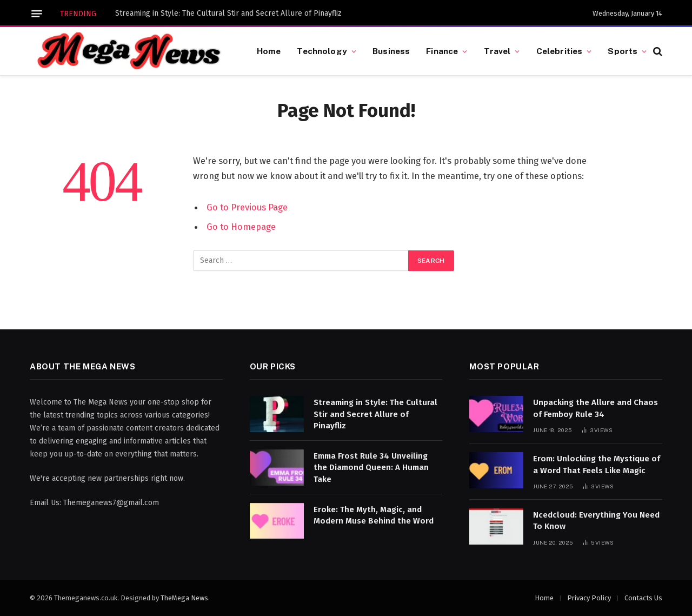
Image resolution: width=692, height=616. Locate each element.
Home (269, 51)
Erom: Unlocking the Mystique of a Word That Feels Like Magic (597, 464)
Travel (497, 51)
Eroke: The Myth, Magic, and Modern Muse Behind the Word (374, 515)
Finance (442, 51)
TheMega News (184, 598)
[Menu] (37, 14)
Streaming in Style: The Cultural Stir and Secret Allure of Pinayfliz (228, 13)
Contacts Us (643, 598)
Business (391, 51)
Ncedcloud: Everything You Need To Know (596, 521)
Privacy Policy (589, 598)
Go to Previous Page (247, 207)
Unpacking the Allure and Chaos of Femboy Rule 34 (595, 408)
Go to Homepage (241, 227)
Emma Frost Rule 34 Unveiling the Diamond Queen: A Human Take (371, 468)
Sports (623, 51)
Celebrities (560, 51)
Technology (322, 51)
